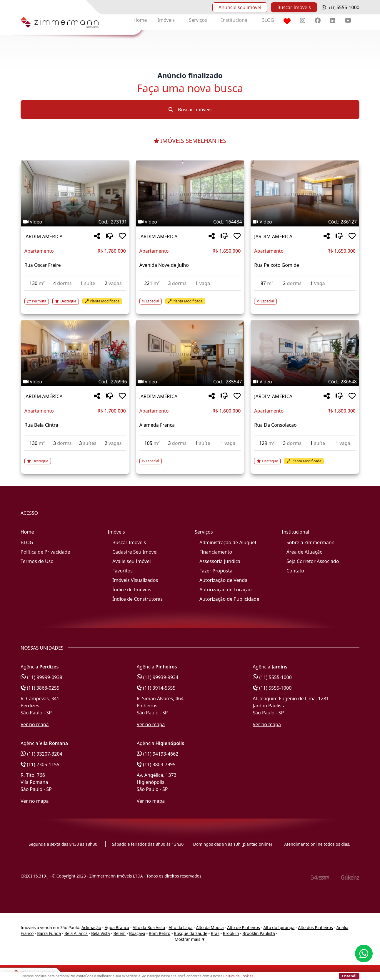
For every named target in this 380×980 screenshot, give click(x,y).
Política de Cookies (238, 976)
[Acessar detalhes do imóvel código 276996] (75, 458)
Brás (215, 933)
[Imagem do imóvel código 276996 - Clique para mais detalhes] (75, 353)
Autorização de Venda (223, 580)
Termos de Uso (37, 561)
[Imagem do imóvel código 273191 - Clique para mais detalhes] (75, 193)
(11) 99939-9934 (158, 677)
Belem (120, 933)
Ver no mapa (35, 724)
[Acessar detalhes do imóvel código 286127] (305, 298)
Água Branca (117, 927)
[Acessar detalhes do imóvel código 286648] (305, 458)
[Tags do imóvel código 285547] (190, 382)
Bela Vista (101, 933)
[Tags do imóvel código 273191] (75, 222)
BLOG (268, 20)
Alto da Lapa (180, 927)
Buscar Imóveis (294, 7)
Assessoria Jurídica (220, 561)
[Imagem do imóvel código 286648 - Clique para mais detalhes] (305, 353)
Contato (295, 571)
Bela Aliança (76, 933)
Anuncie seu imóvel (240, 7)
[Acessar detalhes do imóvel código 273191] (75, 298)
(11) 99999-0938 (41, 677)
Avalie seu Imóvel (132, 561)
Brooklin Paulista (259, 933)
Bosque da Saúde (191, 933)
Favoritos (122, 571)
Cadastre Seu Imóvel (135, 552)
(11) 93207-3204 (41, 754)
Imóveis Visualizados (135, 580)
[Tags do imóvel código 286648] (305, 382)
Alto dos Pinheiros (315, 927)
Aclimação (91, 927)
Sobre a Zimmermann (310, 542)
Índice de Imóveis (132, 590)
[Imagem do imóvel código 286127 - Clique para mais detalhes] (305, 193)
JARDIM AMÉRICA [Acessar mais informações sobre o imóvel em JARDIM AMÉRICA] (44, 236)
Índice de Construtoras (137, 599)
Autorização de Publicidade (229, 599)
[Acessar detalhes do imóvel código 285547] (190, 458)
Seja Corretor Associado (313, 561)
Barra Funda (49, 933)
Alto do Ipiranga (279, 927)
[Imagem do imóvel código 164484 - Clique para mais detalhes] (190, 193)
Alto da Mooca (210, 927)
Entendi (349, 976)
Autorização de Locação (225, 590)
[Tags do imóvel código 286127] (305, 222)
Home (140, 20)
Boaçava (137, 933)
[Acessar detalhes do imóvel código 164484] (190, 298)
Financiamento (216, 552)
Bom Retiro (160, 933)
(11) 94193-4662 (158, 754)
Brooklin (231, 933)
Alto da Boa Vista (149, 927)
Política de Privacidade (45, 552)
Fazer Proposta (216, 571)
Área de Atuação (305, 552)
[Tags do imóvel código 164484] (190, 222)
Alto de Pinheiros (243, 927)
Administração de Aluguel (228, 542)
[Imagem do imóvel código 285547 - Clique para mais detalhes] (190, 353)
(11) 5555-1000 (272, 677)
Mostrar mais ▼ (190, 939)
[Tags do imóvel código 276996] (75, 382)
